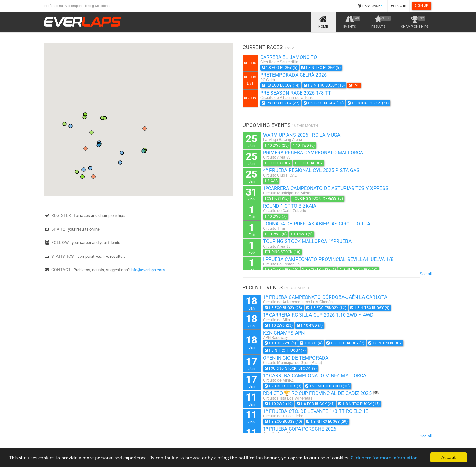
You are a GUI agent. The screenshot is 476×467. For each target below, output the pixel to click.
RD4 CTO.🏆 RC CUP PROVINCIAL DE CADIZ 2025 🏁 (321, 393)
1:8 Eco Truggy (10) (324, 103)
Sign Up (421, 6)
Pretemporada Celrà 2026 (294, 75)
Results (250, 63)
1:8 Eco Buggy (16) (281, 270)
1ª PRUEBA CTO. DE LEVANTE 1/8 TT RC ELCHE (316, 411)
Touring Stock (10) (283, 252)
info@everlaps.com (148, 270)
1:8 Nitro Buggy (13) (359, 270)
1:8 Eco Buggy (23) (283, 308)
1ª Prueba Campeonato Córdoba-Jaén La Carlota (325, 297)
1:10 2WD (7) (276, 217)
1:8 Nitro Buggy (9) (370, 308)
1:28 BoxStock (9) (283, 386)
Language (371, 6)
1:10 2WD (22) (279, 325)
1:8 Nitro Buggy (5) (321, 68)
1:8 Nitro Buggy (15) (324, 85)
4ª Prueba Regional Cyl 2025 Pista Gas (311, 170)
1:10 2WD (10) (279, 404)
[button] (85, 149)
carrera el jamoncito (289, 57)
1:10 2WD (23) (277, 145)
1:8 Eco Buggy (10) (283, 422)
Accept (449, 457)
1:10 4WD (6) (304, 145)
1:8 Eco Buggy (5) (280, 68)
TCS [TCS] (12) (277, 199)
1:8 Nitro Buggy (385, 343)
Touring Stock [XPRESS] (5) (318, 199)
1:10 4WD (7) (310, 325)
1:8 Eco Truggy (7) (345, 343)
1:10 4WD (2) (301, 234)
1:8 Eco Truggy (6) (319, 270)
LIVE (354, 85)
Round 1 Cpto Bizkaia (290, 206)
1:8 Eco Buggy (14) (281, 85)
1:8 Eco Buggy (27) (281, 103)
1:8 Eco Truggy (308, 163)
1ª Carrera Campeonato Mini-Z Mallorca (315, 376)
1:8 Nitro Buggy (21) (368, 103)
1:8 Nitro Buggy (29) (327, 422)
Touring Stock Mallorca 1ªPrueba (307, 241)
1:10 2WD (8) (276, 234)
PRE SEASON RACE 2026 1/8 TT (296, 93)
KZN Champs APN (284, 333)
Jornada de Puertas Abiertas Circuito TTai (317, 224)
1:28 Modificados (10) (328, 386)
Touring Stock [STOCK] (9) (291, 368)
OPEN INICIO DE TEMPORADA (296, 358)
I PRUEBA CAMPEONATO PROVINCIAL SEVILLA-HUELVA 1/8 (328, 259)
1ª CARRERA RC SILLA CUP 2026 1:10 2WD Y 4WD (318, 315)
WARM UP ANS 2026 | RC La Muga (302, 135)
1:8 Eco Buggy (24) (316, 404)
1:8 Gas (271, 181)
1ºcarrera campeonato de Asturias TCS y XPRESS (326, 188)
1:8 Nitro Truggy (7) (285, 350)
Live (250, 84)
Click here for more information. (385, 458)
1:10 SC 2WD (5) (280, 343)
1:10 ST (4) (311, 343)
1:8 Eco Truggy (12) (326, 308)
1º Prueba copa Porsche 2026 (300, 429)
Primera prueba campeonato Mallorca (313, 153)
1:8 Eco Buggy (278, 163)
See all (426, 274)
